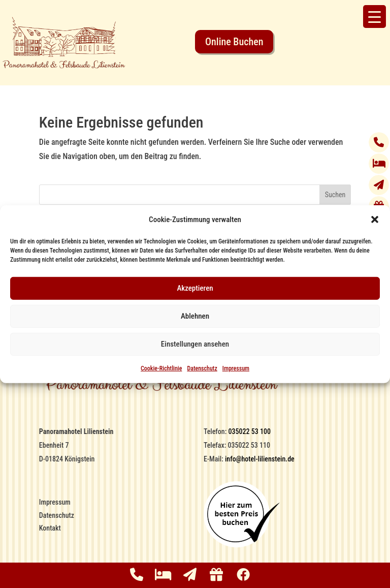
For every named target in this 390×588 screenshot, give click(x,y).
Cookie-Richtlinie (161, 368)
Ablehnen (195, 316)
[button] (375, 220)
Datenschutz (202, 368)
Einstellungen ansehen (195, 344)
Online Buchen (234, 42)
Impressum (236, 368)
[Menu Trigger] (375, 17)
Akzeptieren (195, 288)
